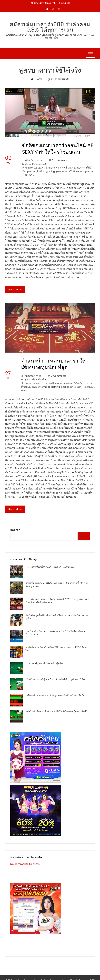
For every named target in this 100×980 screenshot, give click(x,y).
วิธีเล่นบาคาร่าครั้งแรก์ (55, 168)
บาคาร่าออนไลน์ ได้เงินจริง (69, 383)
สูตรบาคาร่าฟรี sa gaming (41, 171)
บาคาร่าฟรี (48, 383)
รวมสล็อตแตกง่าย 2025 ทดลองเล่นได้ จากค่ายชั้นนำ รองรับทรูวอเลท (57, 585)
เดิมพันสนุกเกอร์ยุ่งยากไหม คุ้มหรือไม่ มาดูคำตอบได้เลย (56, 679)
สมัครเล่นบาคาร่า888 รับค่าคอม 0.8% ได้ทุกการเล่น (50, 27)
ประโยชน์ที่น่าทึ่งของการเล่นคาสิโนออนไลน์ (50, 567)
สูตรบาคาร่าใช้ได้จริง (72, 387)
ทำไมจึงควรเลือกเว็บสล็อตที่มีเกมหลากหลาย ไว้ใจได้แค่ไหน (56, 649)
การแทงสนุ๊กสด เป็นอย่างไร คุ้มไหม (45, 663)
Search (15, 530)
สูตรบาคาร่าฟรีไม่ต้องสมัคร (70, 171)
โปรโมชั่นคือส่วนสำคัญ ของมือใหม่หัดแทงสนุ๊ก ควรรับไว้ (57, 711)
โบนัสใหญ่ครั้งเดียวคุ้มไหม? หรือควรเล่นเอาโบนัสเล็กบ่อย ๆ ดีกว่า (57, 617)
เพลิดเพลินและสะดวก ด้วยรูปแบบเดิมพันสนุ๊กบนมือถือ (55, 695)
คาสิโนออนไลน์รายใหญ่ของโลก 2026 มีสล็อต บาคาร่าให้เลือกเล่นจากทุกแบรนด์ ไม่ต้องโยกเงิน (50, 36)
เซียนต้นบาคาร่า (32, 160)
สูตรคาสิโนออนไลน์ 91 (36, 164)
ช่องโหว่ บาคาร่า (33, 383)
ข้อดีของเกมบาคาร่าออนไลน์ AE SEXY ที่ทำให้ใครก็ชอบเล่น (58, 149)
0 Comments (58, 160)
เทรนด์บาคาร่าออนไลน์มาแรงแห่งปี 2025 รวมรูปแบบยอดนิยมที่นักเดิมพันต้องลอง (57, 601)
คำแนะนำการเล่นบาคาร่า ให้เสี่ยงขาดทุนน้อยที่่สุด (53, 364)
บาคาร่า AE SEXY (34, 168)
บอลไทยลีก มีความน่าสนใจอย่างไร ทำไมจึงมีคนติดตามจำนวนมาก (56, 633)
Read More (15, 289)
